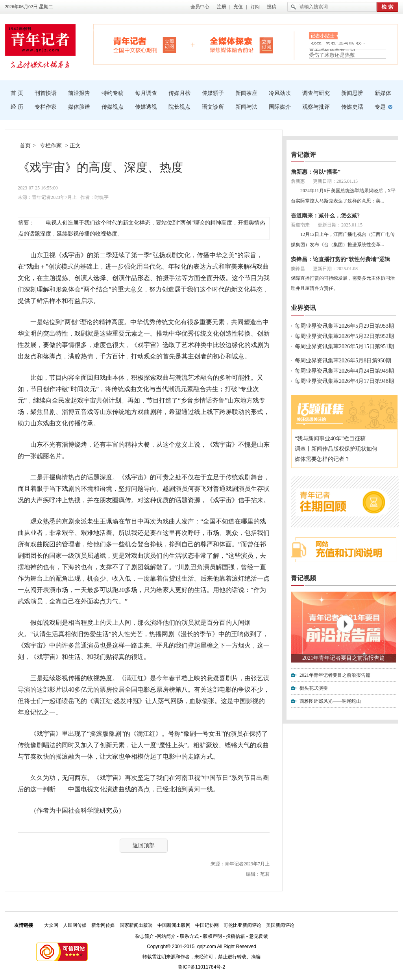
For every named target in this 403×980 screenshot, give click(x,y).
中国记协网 (207, 925)
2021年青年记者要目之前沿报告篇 (344, 658)
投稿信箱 (235, 936)
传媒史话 (352, 107)
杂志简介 (144, 936)
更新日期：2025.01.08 (335, 269)
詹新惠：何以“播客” (316, 172)
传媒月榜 (179, 93)
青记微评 (303, 155)
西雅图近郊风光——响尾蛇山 (330, 701)
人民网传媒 (75, 925)
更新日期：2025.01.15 (335, 181)
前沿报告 (79, 93)
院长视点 (179, 107)
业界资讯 (303, 308)
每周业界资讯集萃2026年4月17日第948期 (344, 381)
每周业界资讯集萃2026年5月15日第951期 (344, 346)
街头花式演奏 (314, 688)
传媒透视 (146, 107)
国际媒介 (280, 107)
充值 (238, 7)
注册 (222, 7)
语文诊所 (213, 107)
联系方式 (189, 936)
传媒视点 (113, 107)
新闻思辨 (352, 93)
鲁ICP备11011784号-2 (201, 967)
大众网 (51, 925)
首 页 (17, 93)
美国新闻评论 (280, 925)
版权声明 (213, 936)
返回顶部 (144, 845)
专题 (380, 107)
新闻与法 (246, 107)
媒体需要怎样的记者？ (322, 459)
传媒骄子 (213, 93)
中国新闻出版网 (174, 925)
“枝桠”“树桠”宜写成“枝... (337, 44)
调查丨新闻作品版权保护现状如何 (336, 449)
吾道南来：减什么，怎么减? (325, 216)
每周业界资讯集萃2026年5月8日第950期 (343, 361)
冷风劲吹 (280, 93)
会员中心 (200, 7)
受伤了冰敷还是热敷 (332, 55)
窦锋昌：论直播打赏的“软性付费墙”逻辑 (340, 259)
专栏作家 (46, 107)
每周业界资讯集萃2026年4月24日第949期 (344, 371)
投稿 (272, 7)
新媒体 (383, 93)
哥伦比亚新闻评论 (242, 925)
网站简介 (166, 936)
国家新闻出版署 (136, 925)
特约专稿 (113, 93)
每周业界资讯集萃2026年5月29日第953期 (344, 326)
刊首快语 (46, 93)
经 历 (17, 107)
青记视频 (303, 578)
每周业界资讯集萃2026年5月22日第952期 (344, 336)
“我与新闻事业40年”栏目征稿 (330, 439)
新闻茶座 (246, 93)
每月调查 (146, 93)
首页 (25, 146)
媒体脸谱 (79, 107)
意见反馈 (259, 936)
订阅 (255, 7)
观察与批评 (316, 107)
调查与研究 (316, 93)
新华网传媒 (103, 925)
